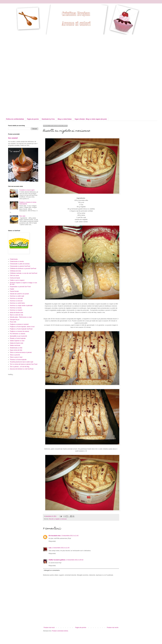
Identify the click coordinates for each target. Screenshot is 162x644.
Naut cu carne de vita (16, 315)
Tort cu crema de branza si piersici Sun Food (24, 364)
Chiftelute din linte (15, 271)
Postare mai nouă (49, 628)
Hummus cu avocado (16, 298)
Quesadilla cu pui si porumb (18, 336)
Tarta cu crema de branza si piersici (21, 352)
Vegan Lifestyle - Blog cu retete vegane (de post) (91, 119)
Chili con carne (14, 276)
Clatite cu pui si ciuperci (17, 280)
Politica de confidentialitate (15, 119)
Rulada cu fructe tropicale (18, 338)
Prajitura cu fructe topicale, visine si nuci (22, 327)
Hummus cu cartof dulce (17, 303)
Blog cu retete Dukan (65, 119)
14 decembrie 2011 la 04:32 (75, 560)
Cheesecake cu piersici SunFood (20, 266)
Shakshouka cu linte (16, 348)
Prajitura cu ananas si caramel (19, 324)
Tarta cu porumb (15, 355)
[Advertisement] (22, 56)
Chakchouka (14, 259)
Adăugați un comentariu (52, 570)
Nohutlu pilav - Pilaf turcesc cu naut (21, 317)
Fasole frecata (14, 291)
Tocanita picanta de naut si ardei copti (21, 362)
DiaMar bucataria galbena (57, 560)
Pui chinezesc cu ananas (18, 334)
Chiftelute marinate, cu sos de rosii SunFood (23, 273)
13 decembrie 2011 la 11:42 (70, 536)
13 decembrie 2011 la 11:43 (61, 548)
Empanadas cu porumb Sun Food (20, 287)
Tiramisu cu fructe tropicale (18, 360)
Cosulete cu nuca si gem (27, 190)
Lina (50, 548)
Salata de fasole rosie (16, 343)
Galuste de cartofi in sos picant (19, 294)
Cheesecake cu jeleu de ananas (20, 264)
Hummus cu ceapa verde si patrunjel (21, 306)
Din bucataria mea (55, 536)
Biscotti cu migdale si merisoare (58, 519)
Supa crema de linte (16, 350)
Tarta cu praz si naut (16, 357)
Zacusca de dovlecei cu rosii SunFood (22, 369)
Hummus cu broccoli (16, 301)
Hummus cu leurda (16, 308)
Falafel (12, 289)
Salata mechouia (15, 345)
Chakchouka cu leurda (17, 261)
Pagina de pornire (33, 119)
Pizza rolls (13, 322)
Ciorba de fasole (15, 278)
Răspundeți (52, 541)
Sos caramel (13, 138)
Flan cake (22, 216)
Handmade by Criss (48, 119)
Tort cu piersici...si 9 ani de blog (19, 367)
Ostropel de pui (15, 320)
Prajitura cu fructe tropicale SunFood (21, 329)
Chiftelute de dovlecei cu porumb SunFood (23, 269)
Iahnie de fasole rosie (16, 313)
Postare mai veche (113, 628)
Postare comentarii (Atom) (60, 631)
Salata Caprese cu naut (17, 341)
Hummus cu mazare (16, 310)
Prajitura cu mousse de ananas (19, 331)
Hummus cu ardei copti (17, 296)
